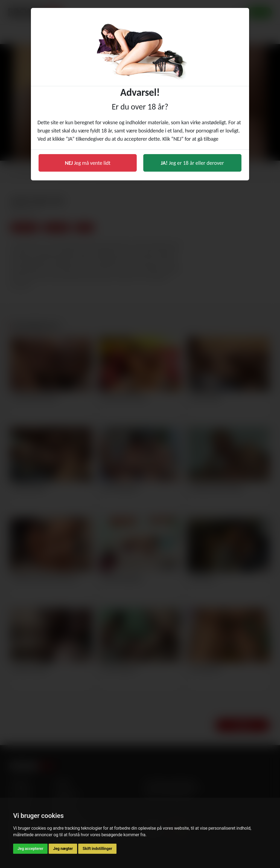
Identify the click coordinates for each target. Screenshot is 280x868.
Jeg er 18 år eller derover (192, 163)
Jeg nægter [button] (63, 849)
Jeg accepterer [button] (30, 849)
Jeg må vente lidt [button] (88, 163)
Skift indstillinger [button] (97, 849)
